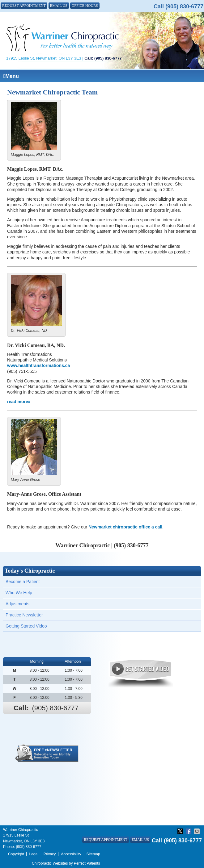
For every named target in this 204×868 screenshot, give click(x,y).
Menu (11, 76)
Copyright (16, 854)
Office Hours (85, 6)
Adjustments (17, 604)
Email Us (59, 6)
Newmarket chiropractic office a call (125, 527)
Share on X (181, 831)
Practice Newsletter (24, 615)
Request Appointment (24, 6)
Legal (34, 854)
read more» (19, 402)
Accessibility (71, 854)
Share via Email (198, 831)
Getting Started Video (26, 626)
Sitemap (93, 854)
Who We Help (19, 593)
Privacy (50, 854)
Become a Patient (23, 582)
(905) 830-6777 (184, 6)
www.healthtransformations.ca (38, 365)
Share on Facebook (189, 831)
